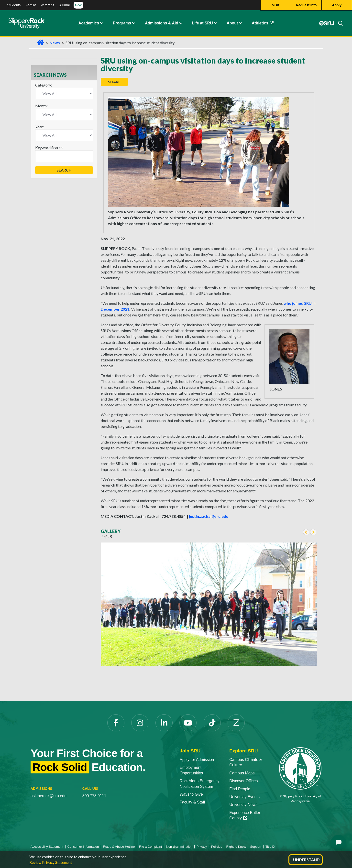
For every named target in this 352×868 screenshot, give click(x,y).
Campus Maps (242, 773)
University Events (244, 797)
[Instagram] (140, 723)
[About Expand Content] (133, 23)
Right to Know (236, 847)
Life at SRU (202, 23)
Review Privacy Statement (51, 862)
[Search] (339, 23)
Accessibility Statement (47, 847)
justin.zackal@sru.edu (209, 516)
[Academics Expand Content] (101, 23)
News (55, 43)
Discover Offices (243, 781)
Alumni (64, 5)
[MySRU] (326, 23)
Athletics (263, 23)
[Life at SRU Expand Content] (215, 23)
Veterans (48, 5)
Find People (240, 789)
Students (14, 5)
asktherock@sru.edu (49, 796)
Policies (217, 847)
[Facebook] (116, 723)
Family (31, 5)
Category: (44, 85)
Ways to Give (191, 794)
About (232, 23)
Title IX (270, 847)
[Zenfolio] (236, 723)
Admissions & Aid (162, 23)
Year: (39, 127)
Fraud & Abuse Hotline (119, 847)
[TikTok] (212, 723)
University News (243, 805)
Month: (41, 106)
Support (256, 847)
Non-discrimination (179, 847)
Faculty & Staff (192, 802)
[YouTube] (188, 723)
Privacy (202, 847)
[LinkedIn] (164, 723)
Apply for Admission (197, 760)
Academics (89, 23)
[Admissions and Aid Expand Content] (181, 23)
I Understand (306, 860)
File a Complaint (150, 847)
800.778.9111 (94, 796)
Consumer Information (83, 847)
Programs (122, 23)
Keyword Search (49, 147)
